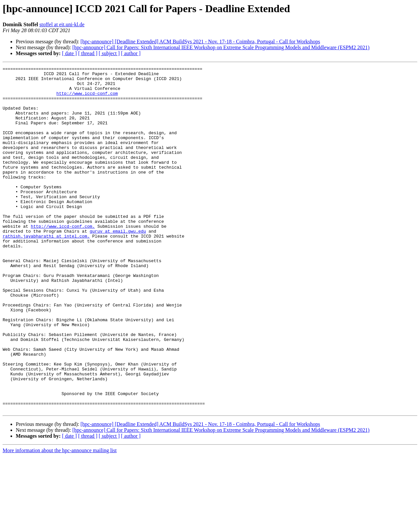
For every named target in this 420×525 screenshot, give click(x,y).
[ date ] (69, 53)
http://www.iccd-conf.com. (63, 259)
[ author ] (131, 53)
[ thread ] (88, 53)
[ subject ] (109, 53)
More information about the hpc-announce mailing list (60, 519)
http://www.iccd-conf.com (87, 99)
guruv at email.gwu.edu (118, 264)
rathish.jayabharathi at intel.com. (46, 270)
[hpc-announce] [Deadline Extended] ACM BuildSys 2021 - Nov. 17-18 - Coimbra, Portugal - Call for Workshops (200, 42)
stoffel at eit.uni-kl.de (62, 24)
